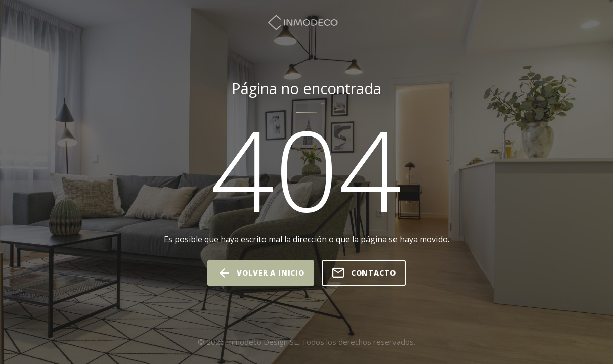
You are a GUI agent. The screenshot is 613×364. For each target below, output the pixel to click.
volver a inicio (260, 273)
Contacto (364, 273)
